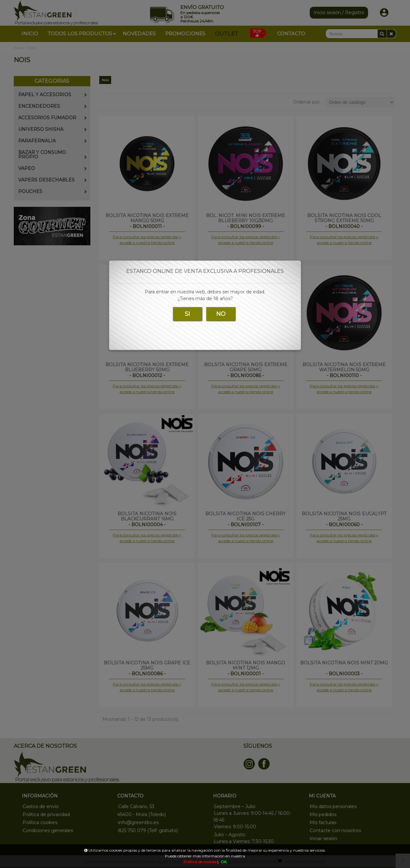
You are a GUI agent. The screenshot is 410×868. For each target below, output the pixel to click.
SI (187, 314)
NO (221, 314)
